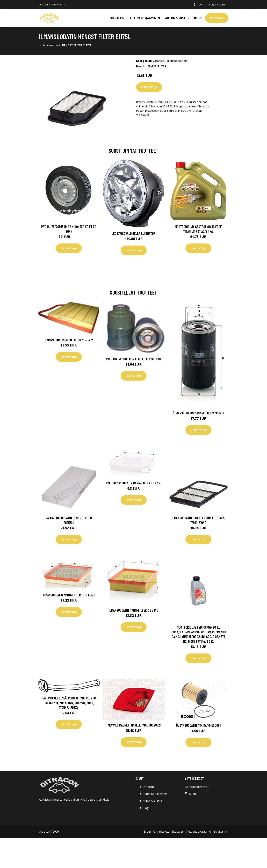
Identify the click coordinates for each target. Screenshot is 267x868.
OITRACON (117, 18)
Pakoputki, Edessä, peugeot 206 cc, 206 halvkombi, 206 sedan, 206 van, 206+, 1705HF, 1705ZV (69, 703)
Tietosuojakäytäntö (198, 832)
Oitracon (148, 787)
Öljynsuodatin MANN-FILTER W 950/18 (198, 413)
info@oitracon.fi (217, 5)
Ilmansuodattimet (177, 61)
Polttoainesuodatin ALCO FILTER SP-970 (133, 359)
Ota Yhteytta (161, 832)
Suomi (201, 5)
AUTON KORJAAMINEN (145, 18)
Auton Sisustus (152, 801)
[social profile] (64, 5)
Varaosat (158, 61)
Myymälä (217, 18)
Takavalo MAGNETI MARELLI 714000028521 (134, 725)
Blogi (198, 18)
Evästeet (178, 832)
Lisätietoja (149, 87)
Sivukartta (220, 832)
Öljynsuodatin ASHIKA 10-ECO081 (198, 725)
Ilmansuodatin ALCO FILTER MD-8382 (69, 340)
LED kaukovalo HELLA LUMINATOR (133, 233)
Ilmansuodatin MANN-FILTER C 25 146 (133, 610)
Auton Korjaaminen (155, 794)
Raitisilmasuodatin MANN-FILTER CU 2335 (134, 483)
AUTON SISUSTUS (177, 18)
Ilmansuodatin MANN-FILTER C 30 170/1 (69, 595)
